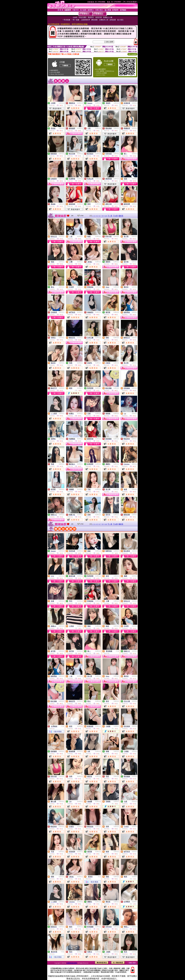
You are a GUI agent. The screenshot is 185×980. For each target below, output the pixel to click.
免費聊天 (80, 388)
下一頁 (110, 216)
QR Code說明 (132, 54)
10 (106, 216)
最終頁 (121, 216)
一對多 (117, 651)
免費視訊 (61, 103)
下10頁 (115, 216)
